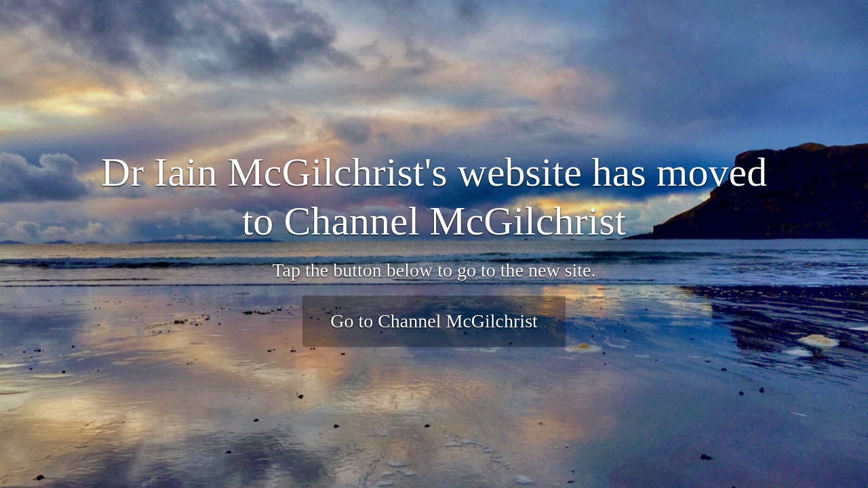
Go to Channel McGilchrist (434, 321)
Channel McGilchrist (455, 221)
